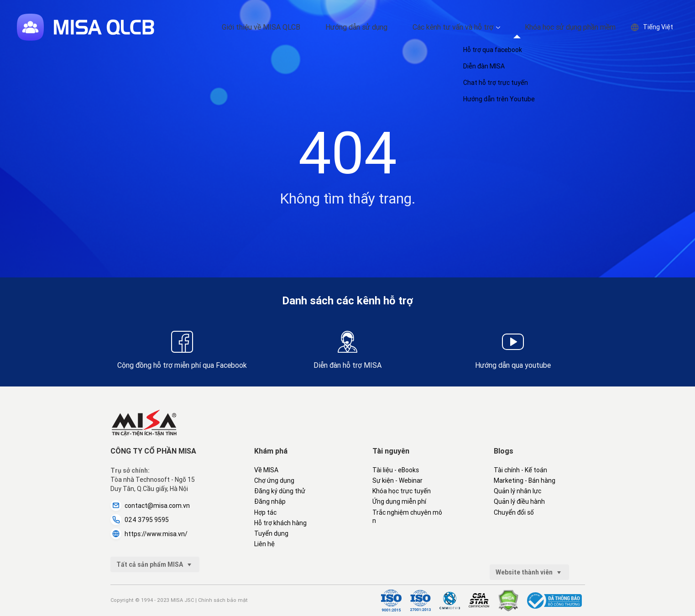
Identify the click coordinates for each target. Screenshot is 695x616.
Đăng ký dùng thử (280, 491)
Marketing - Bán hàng (525, 480)
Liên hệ (264, 544)
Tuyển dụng (271, 533)
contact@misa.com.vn (150, 506)
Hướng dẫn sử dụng (389, 27)
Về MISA (266, 470)
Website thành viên (529, 572)
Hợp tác (265, 512)
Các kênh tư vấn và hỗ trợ (472, 27)
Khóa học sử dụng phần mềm (577, 27)
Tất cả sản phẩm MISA (155, 564)
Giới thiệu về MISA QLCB (308, 27)
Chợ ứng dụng (274, 480)
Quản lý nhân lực (517, 491)
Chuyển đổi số (514, 512)
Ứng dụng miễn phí (399, 501)
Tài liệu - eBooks (396, 470)
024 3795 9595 (140, 520)
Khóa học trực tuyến (402, 491)
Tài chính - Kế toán (520, 470)
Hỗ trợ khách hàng (280, 523)
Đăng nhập (270, 501)
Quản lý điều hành (519, 501)
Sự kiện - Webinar (397, 480)
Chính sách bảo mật (223, 600)
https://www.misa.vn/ (149, 534)
